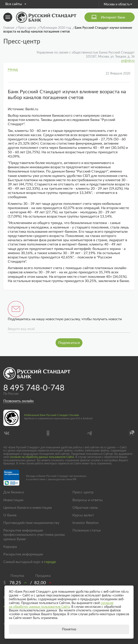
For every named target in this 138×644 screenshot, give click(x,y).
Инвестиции (13, 500)
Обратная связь (85, 508)
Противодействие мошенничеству (31, 523)
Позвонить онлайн (18, 401)
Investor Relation (86, 523)
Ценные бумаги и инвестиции (28, 508)
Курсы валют (83, 515)
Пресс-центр (83, 492)
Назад (13, 69)
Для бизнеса (14, 492)
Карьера (10, 547)
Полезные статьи (87, 530)
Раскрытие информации (23, 554)
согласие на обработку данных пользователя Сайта (42, 457)
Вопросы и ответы (88, 500)
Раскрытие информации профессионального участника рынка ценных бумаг (34, 535)
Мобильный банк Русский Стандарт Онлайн (52, 415)
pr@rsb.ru (128, 61)
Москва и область (118, 4)
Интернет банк (113, 17)
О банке (10, 515)
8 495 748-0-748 (34, 388)
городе (50, 562)
